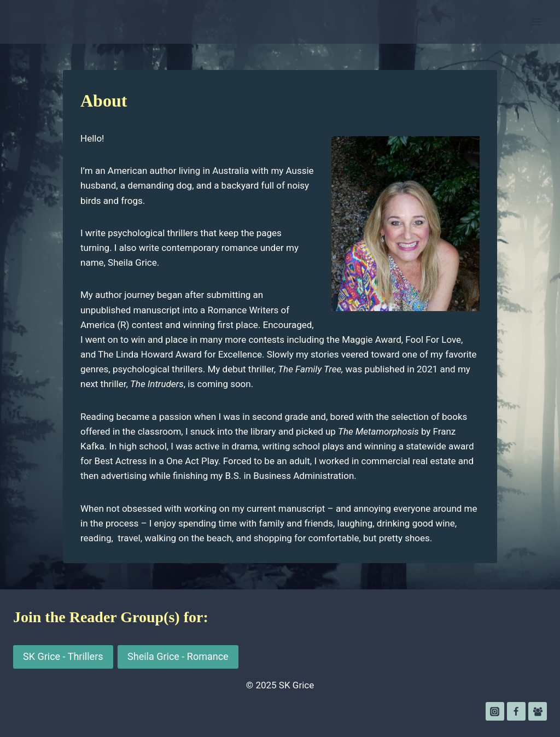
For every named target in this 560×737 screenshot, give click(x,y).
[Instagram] (495, 711)
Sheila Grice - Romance (178, 656)
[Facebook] (516, 711)
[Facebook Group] (538, 711)
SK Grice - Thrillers (63, 656)
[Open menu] (537, 22)
